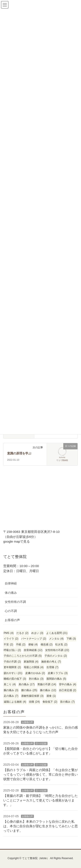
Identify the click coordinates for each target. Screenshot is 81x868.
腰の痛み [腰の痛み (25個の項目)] (29, 690)
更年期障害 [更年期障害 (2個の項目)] (12, 667)
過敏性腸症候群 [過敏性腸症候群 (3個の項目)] (32, 696)
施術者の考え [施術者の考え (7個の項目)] (51, 662)
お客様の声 (12, 620)
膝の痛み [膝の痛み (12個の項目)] (48, 690)
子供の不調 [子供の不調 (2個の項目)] (12, 662)
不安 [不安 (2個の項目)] (8, 644)
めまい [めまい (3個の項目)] (37, 633)
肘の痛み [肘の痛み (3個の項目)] (36, 679)
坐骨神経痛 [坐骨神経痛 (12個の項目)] (33, 650)
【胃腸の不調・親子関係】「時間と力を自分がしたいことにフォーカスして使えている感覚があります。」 (40, 800)
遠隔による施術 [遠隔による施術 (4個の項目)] (15, 702)
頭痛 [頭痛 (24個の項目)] (34, 702)
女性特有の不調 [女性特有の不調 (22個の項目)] (57, 650)
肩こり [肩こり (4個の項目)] (10, 684)
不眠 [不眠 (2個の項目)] (21, 644)
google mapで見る (17, 541)
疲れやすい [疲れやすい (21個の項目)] (13, 673)
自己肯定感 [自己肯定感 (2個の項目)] (68, 690)
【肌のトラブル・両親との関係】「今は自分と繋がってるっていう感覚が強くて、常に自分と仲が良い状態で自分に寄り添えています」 (40, 774)
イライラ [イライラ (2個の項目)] (11, 639)
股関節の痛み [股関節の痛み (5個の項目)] (56, 679)
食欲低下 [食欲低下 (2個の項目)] (50, 702)
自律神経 (11, 583)
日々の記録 (41, 743)
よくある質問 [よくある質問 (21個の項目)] (57, 633)
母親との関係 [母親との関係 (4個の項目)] (34, 667)
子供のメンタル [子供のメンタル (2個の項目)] (56, 656)
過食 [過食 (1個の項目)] (51, 696)
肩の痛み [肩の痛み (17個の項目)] (27, 684)
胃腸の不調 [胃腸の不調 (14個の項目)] (47, 684)
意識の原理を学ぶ (19, 453)
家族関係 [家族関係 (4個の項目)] (31, 662)
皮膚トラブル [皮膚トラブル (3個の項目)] (58, 673)
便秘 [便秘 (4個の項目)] (33, 644)
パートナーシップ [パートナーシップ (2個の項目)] (34, 639)
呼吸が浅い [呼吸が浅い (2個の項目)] (12, 650)
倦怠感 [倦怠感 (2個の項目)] (47, 644)
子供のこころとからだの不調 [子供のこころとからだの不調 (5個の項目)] (23, 656)
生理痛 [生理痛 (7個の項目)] (52, 667)
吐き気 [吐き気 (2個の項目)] (61, 644)
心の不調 (11, 611)
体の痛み (11, 593)
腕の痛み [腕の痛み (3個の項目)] (11, 690)
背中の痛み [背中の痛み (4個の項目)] (68, 684)
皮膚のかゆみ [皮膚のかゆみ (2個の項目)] (35, 673)
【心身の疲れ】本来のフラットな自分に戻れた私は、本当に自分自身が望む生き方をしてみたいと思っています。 (40, 826)
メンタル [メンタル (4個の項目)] (56, 639)
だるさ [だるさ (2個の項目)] (22, 633)
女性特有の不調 (15, 602)
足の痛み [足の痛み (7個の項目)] (11, 696)
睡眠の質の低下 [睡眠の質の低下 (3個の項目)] (15, 679)
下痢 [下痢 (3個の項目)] (71, 639)
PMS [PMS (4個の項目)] (9, 633)
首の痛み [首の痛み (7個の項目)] (67, 702)
